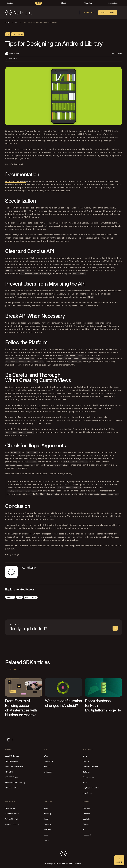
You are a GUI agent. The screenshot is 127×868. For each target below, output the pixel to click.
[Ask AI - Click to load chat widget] (119, 860)
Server (47, 767)
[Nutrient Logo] (19, 13)
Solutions (48, 772)
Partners (48, 830)
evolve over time (48, 323)
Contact (86, 808)
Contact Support (12, 824)
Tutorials (87, 772)
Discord (86, 824)
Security (48, 814)
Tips (19, 597)
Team (47, 819)
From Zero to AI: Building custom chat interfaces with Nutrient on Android (21, 708)
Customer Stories (91, 767)
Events (86, 761)
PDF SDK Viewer (12, 761)
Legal (46, 835)
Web (46, 756)
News (85, 783)
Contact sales (108, 12)
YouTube (87, 819)
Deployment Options (92, 788)
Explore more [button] (13, 669)
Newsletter (88, 793)
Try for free (88, 12)
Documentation (12, 814)
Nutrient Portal (11, 819)
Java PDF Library (12, 756)
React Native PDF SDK (15, 767)
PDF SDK (9, 772)
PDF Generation (12, 788)
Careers (47, 824)
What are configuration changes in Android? (63, 703)
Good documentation (16, 181)
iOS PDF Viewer (12, 777)
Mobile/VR (48, 761)
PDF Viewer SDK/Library (15, 783)
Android (10, 597)
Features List (88, 777)
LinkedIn (86, 814)
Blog (85, 756)
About (47, 808)
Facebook (87, 835)
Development (31, 597)
